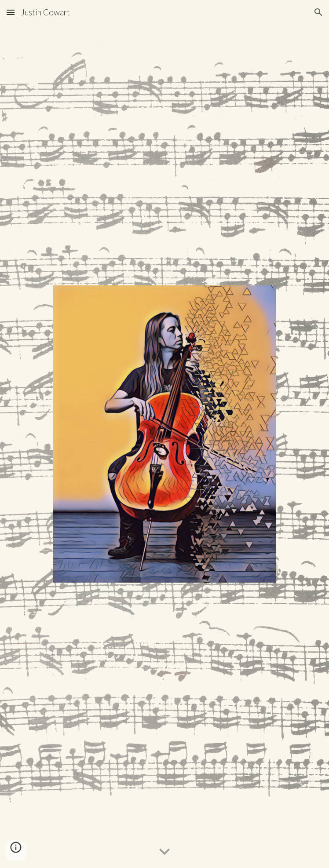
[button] (11, 12)
